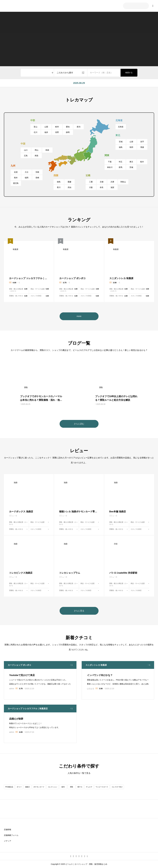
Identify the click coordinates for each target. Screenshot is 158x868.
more (79, 316)
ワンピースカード (102, 787)
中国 (23, 144)
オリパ (19, 787)
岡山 (37, 150)
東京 (131, 162)
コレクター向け (117, 787)
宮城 (121, 142)
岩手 (142, 142)
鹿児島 (16, 183)
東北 (118, 135)
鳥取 (37, 156)
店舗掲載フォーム (11, 835)
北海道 (119, 120)
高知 (69, 187)
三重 (91, 182)
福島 (121, 147)
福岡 (27, 178)
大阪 (91, 187)
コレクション (52, 787)
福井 (46, 132)
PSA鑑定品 (9, 787)
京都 (102, 182)
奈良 (102, 187)
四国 (56, 175)
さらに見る (79, 611)
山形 (131, 142)
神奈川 (110, 167)
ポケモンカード (39, 787)
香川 (59, 187)
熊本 (16, 178)
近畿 (88, 175)
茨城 (131, 167)
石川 (36, 132)
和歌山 (123, 182)
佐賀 (16, 172)
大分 (27, 172)
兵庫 (112, 182)
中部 (33, 120)
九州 (13, 166)
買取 (72, 787)
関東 (107, 155)
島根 (47, 150)
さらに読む (79, 424)
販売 (63, 787)
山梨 (46, 127)
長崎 (37, 178)
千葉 (110, 162)
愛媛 (69, 182)
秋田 (131, 147)
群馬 (121, 167)
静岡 (68, 132)
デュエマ (89, 787)
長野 (57, 132)
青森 (142, 147)
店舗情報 (8, 830)
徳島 (59, 182)
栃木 (142, 162)
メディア (8, 841)
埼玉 (121, 162)
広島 (26, 156)
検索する (129, 73)
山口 (26, 150)
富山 (36, 127)
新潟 (79, 127)
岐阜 (57, 127)
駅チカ (80, 787)
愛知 (68, 127)
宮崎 (37, 172)
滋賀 (112, 187)
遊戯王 (27, 787)
